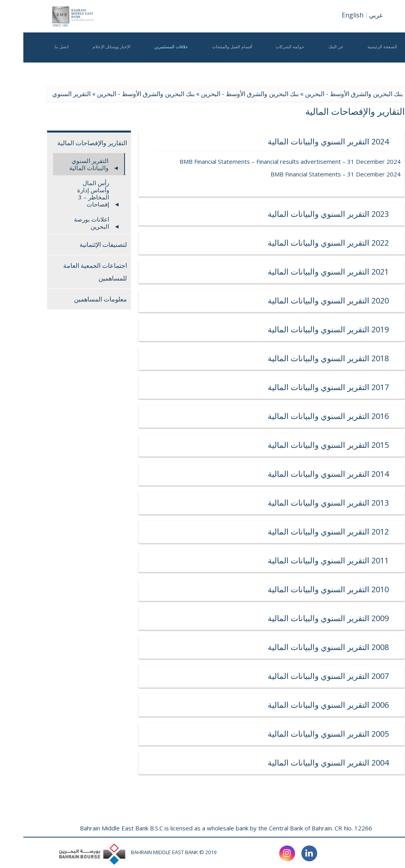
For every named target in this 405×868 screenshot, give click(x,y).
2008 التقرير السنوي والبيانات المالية (248, 647)
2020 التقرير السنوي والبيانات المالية (248, 300)
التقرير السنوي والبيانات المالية (65, 164)
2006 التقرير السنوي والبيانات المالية (248, 705)
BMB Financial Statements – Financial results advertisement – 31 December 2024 (267, 161)
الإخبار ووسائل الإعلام (88, 58)
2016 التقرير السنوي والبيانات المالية (248, 416)
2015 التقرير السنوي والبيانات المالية (248, 445)
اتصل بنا (38, 58)
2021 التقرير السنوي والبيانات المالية (248, 272)
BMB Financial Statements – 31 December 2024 (312, 174)
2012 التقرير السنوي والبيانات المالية (248, 532)
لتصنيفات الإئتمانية (80, 244)
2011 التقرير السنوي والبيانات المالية (248, 560)
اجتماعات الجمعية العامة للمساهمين (72, 272)
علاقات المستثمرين (148, 58)
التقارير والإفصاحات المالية (69, 143)
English (329, 15)
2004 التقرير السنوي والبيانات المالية (248, 763)
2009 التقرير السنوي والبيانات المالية (248, 618)
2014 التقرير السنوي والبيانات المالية (248, 474)
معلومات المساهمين (77, 299)
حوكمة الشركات (267, 58)
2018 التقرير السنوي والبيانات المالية (248, 358)
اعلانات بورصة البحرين (68, 223)
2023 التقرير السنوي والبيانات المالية (248, 214)
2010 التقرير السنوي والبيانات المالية (248, 589)
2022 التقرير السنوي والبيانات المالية (248, 243)
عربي (353, 15)
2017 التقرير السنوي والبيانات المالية (248, 387)
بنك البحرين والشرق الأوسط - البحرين (330, 94)
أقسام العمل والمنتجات (209, 58)
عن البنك (313, 58)
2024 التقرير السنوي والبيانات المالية (248, 141)
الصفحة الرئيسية (359, 58)
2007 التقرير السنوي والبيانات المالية (248, 676)
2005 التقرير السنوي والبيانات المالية (248, 734)
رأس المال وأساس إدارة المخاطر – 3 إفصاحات (70, 193)
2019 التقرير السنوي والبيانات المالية (248, 329)
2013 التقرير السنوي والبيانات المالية (248, 503)
